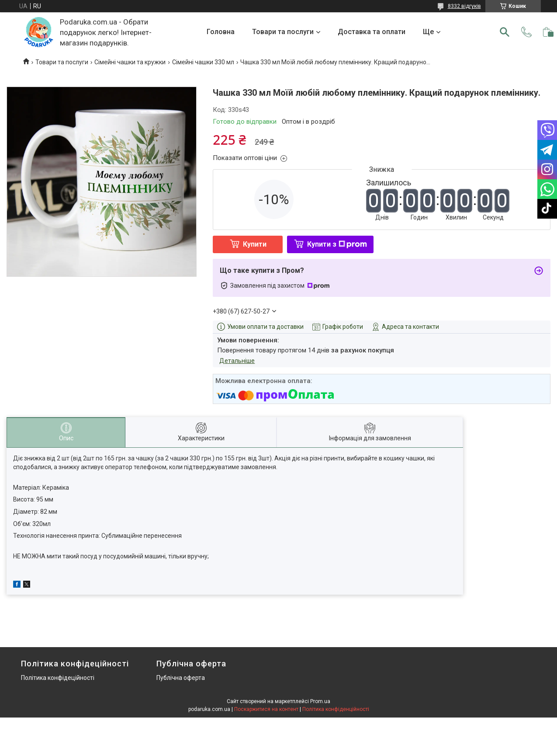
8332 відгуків (464, 6)
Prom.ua (320, 701)
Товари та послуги (283, 32)
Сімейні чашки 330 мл (203, 62)
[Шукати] (505, 32)
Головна (221, 32)
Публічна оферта (181, 678)
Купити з (337, 244)
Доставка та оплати (372, 32)
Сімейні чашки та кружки (130, 62)
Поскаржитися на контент (266, 709)
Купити (255, 244)
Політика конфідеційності (58, 678)
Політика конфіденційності (336, 709)
